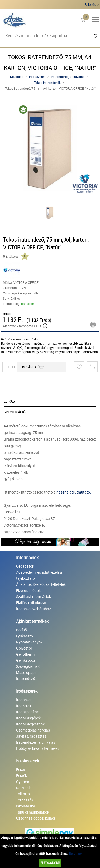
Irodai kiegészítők (30, 724)
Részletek (76, 853)
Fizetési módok (28, 590)
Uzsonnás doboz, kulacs (36, 818)
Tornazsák (25, 800)
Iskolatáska (26, 806)
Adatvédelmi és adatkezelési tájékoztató (39, 575)
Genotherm (25, 654)
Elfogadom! (50, 863)
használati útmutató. (74, 492)
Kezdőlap (17, 77)
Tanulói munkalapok (33, 812)
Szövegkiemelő (28, 666)
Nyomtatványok (29, 642)
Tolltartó (23, 794)
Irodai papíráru (28, 712)
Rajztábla (24, 788)
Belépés (90, 4)
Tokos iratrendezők (47, 83)
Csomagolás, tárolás (33, 730)
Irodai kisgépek (28, 718)
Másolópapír (26, 672)
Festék (22, 776)
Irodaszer (24, 700)
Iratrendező (26, 679)
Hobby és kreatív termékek (38, 748)
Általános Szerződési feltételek (41, 584)
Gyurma (23, 782)
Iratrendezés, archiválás (68, 77)
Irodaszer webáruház (34, 609)
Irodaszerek (37, 77)
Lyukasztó (25, 636)
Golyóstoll (24, 648)
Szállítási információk (34, 597)
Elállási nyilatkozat (31, 603)
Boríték (22, 630)
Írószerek (24, 706)
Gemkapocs (26, 660)
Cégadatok (25, 566)
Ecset (21, 769)
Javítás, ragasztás (31, 736)
